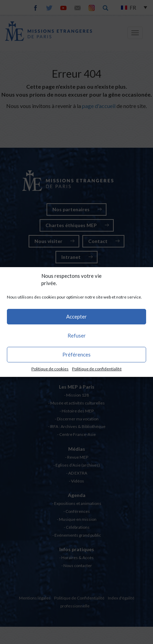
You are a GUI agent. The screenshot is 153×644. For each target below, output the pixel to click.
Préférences (76, 354)
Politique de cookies (50, 369)
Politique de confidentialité (97, 369)
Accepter (76, 316)
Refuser (77, 335)
